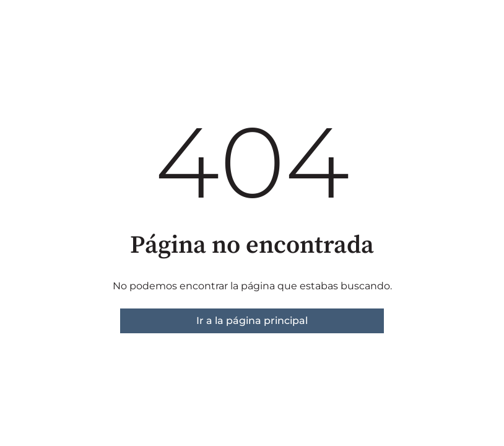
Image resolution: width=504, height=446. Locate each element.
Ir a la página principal (252, 321)
